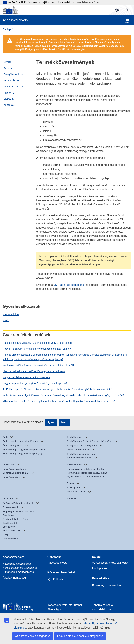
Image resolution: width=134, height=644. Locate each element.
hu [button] (117, 10)
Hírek (6, 320)
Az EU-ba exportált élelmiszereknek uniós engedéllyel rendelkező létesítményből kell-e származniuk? (57, 389)
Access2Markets (13, 557)
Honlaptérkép (100, 568)
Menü (127, 21)
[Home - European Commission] (22, 607)
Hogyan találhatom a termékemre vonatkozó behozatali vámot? (37, 349)
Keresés (126, 10)
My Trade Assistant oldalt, (69, 285)
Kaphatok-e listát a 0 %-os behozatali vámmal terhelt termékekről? (38, 365)
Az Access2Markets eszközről (110, 563)
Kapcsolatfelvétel (58, 563)
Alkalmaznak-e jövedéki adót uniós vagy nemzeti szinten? (34, 371)
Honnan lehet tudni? (86, 2)
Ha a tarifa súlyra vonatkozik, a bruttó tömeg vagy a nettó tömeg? (38, 343)
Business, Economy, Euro (108, 585)
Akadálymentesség (14, 578)
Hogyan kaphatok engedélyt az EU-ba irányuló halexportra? (35, 383)
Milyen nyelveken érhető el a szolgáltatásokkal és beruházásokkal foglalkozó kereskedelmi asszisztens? (59, 401)
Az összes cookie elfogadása (33, 636)
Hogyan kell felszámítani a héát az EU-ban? (26, 377)
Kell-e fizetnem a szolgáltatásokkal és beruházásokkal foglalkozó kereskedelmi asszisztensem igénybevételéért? (63, 395)
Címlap (7, 29)
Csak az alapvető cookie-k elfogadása (80, 636)
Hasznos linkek (11, 314)
